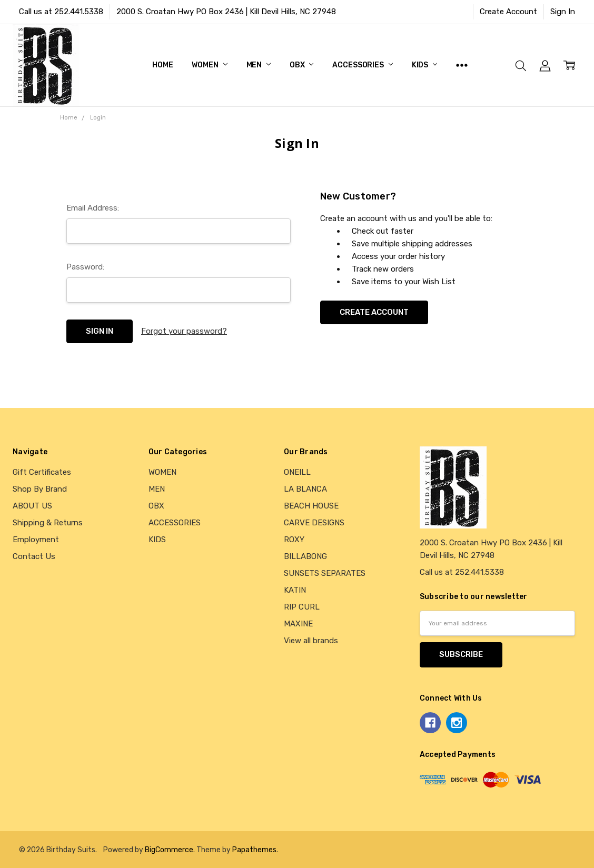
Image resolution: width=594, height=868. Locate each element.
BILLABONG (305, 556)
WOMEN (209, 65)
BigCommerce (169, 850)
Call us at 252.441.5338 (61, 12)
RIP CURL (302, 607)
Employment (36, 540)
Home (162, 65)
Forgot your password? (184, 331)
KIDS (424, 65)
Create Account (508, 12)
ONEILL (297, 472)
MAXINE (298, 624)
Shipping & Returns (48, 523)
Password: (85, 267)
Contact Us (34, 556)
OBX (301, 65)
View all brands (311, 641)
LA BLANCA (305, 489)
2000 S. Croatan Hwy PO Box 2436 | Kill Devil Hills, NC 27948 (226, 12)
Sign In (563, 12)
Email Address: (93, 208)
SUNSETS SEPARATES (325, 573)
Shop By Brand (40, 489)
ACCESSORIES (362, 65)
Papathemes (254, 850)
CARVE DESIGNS (314, 523)
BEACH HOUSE (311, 506)
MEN (259, 65)
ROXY (294, 540)
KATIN (295, 590)
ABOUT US (32, 506)
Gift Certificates (42, 472)
